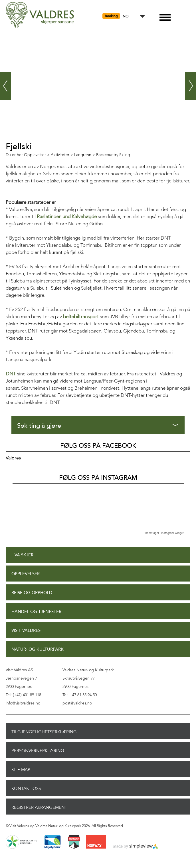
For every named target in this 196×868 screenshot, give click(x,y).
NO (126, 16)
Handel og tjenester (36, 612)
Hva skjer (22, 555)
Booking (111, 16)
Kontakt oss (26, 789)
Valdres (13, 458)
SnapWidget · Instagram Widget (164, 533)
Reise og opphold (32, 593)
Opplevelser (26, 574)
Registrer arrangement (39, 807)
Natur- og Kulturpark (38, 649)
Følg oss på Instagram (98, 478)
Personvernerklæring (38, 751)
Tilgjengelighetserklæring (44, 732)
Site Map (21, 770)
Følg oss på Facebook (98, 446)
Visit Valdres (26, 631)
